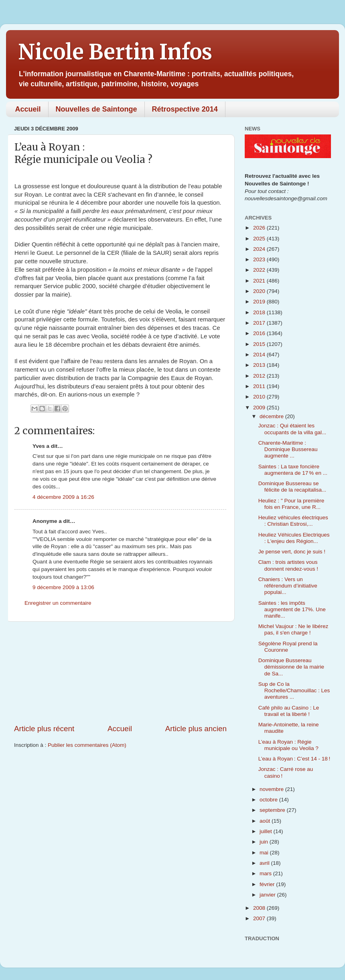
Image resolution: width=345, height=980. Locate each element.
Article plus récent (44, 729)
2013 (260, 365)
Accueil (28, 109)
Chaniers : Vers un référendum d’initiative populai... (288, 586)
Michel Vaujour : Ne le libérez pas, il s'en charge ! (293, 629)
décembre (272, 416)
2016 (260, 333)
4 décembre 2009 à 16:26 (63, 497)
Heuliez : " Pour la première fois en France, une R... (291, 504)
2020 (260, 291)
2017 (260, 323)
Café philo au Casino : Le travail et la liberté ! (289, 711)
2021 (260, 281)
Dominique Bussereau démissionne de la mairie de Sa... (291, 667)
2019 (260, 302)
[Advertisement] (121, 673)
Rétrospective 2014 (185, 109)
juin (265, 842)
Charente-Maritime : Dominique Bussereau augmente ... (288, 449)
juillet (267, 831)
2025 (260, 239)
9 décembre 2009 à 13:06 (63, 587)
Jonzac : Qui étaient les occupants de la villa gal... (292, 429)
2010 (260, 397)
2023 (260, 259)
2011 (260, 386)
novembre (272, 789)
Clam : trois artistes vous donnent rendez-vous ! (288, 565)
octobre (269, 800)
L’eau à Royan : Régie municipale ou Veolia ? (288, 745)
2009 (260, 408)
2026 (260, 228)
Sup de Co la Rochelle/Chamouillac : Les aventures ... (294, 690)
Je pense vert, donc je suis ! (292, 552)
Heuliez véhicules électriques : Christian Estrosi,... (293, 521)
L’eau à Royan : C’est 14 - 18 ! (294, 759)
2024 (260, 249)
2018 (260, 312)
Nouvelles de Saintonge (96, 109)
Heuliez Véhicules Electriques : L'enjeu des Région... (294, 538)
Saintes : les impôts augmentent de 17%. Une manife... (292, 609)
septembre (273, 810)
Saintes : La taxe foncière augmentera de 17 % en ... (293, 470)
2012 (260, 376)
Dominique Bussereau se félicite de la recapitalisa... (292, 487)
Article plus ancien (196, 729)
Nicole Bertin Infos (115, 52)
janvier (268, 895)
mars (266, 873)
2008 (260, 908)
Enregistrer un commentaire (58, 603)
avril (265, 863)
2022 (260, 270)
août (266, 821)
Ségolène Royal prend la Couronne (288, 647)
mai (265, 853)
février (268, 884)
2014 (260, 355)
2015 (260, 344)
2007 (260, 918)
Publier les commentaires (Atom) (87, 745)
